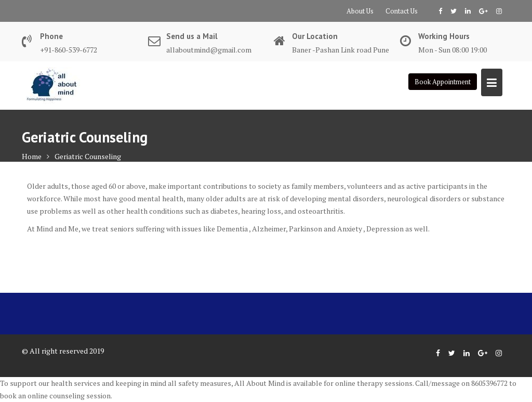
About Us (360, 11)
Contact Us (402, 11)
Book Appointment (443, 82)
